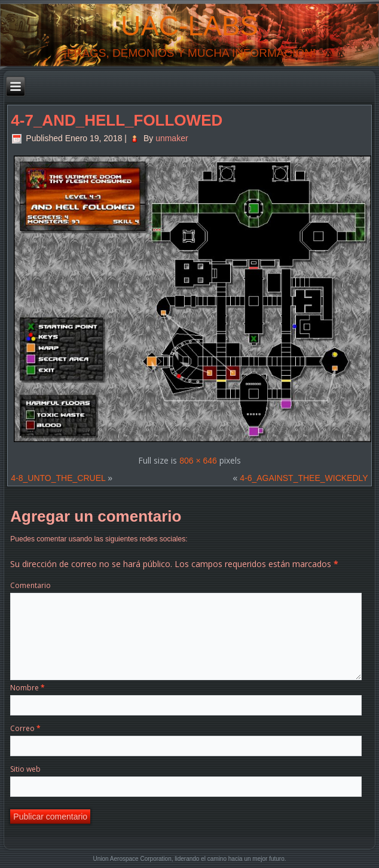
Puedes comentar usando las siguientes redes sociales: (99, 539)
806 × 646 (198, 461)
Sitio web (25, 769)
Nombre (27, 688)
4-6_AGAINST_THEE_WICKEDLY (304, 478)
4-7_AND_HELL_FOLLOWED (117, 120)
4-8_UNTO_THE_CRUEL (58, 478)
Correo (25, 728)
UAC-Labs (189, 26)
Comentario (30, 585)
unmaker (172, 138)
